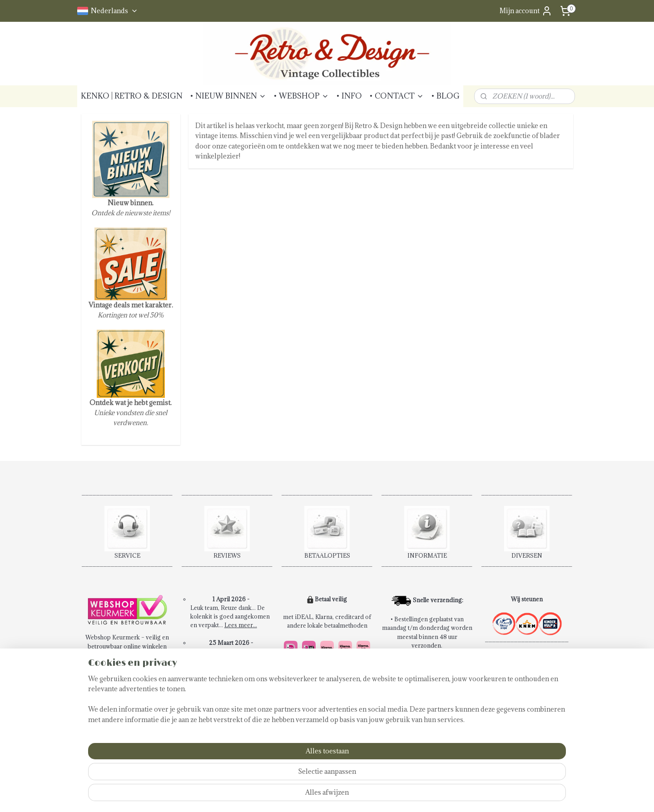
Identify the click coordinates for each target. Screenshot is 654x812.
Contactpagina (110, 681)
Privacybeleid (109, 724)
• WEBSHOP (301, 96)
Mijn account (526, 11)
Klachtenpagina (111, 716)
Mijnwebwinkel (442, 795)
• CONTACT (396, 96)
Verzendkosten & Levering (127, 707)
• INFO (349, 96)
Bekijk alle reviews (231, 730)
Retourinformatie (114, 690)
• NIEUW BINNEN (228, 96)
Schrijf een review (231, 738)
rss (335, 795)
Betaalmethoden (112, 698)
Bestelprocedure (113, 663)
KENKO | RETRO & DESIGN (132, 96)
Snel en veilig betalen (319, 724)
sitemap (319, 795)
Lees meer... (241, 625)
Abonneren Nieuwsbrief (124, 733)
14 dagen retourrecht (319, 733)
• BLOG (445, 96)
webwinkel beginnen (367, 795)
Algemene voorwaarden (123, 672)
